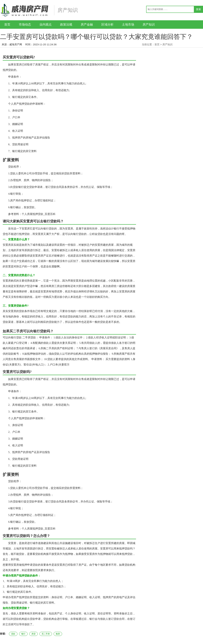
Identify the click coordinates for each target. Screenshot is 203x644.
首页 (7, 25)
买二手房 (46, 634)
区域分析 (107, 25)
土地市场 (128, 25)
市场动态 (25, 25)
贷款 (13, 634)
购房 (58, 634)
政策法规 (66, 25)
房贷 (33, 634)
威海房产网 (16, 44)
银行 (23, 634)
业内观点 (46, 25)
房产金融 (87, 25)
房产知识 (149, 25)
